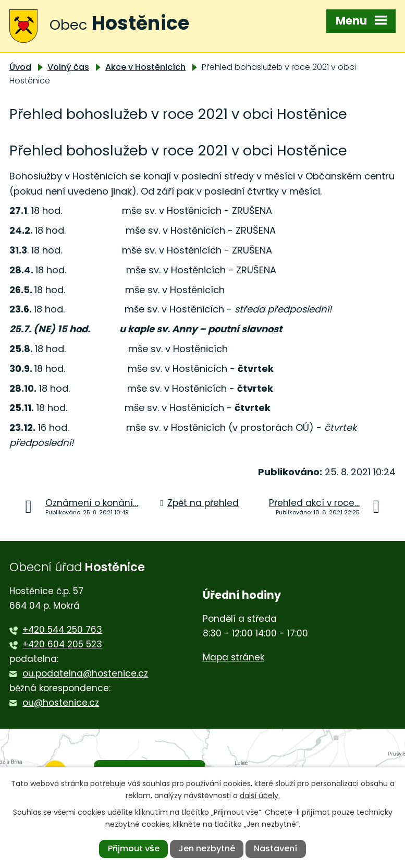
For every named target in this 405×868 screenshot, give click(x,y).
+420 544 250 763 (62, 630)
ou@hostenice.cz (61, 703)
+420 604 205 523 (62, 644)
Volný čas (68, 67)
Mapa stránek (234, 657)
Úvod (20, 67)
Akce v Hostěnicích (145, 67)
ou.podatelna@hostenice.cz (85, 673)
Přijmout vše (134, 848)
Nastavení (275, 848)
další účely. (260, 795)
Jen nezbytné (207, 848)
